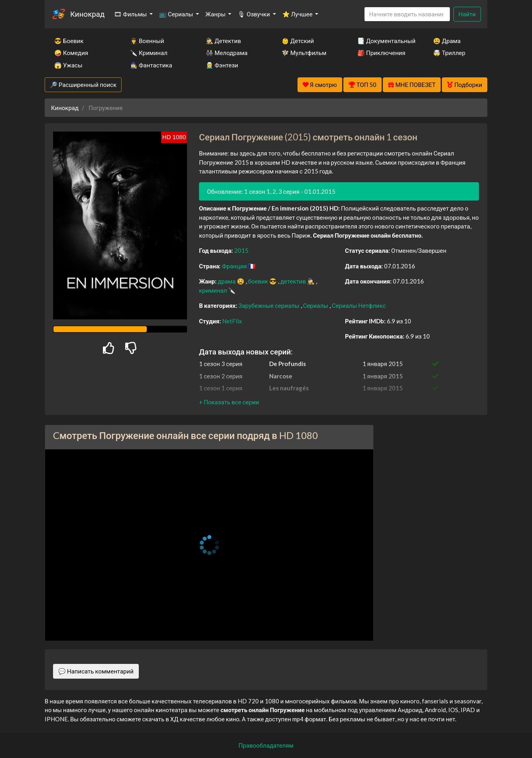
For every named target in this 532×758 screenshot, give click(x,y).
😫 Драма (447, 41)
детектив (294, 281)
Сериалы (316, 305)
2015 (241, 250)
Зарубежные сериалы (270, 305)
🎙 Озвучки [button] (254, 14)
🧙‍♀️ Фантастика (151, 65)
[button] (229, 402)
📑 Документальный (384, 41)
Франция (235, 266)
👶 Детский (298, 41)
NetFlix (232, 321)
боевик (259, 281)
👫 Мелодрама (227, 53)
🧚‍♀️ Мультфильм (304, 53)
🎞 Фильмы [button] (131, 14)
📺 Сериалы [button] (177, 14)
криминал (214, 290)
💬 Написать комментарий (96, 671)
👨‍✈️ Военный (147, 41)
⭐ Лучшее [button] (298, 14)
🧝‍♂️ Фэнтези (222, 65)
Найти (467, 14)
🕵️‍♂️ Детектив (223, 41)
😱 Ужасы (68, 65)
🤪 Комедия (71, 53)
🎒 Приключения (381, 53)
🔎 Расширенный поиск (83, 85)
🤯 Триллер (449, 53)
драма (227, 281)
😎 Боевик (69, 41)
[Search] (407, 14)
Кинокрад (87, 14)
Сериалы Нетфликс (359, 305)
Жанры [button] (216, 14)
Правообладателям (266, 745)
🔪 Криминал (149, 53)
